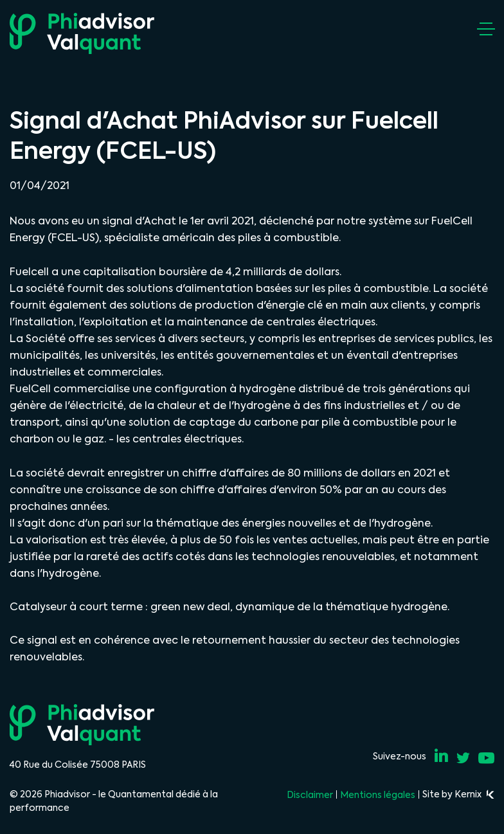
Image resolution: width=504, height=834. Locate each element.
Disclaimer (310, 795)
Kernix (474, 794)
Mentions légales (378, 795)
